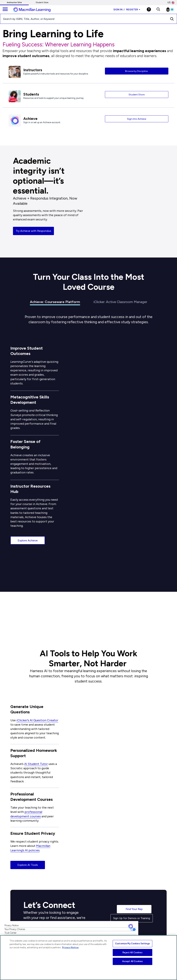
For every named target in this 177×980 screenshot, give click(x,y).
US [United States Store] (171, 3)
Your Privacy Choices (15, 929)
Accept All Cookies (132, 961)
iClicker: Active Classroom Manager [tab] (120, 302)
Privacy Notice (11, 925)
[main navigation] (5, 9)
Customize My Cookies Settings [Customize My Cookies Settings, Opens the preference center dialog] (132, 944)
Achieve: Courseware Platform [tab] (55, 302)
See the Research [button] (33, 620)
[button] (158, 9)
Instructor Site (14, 2)
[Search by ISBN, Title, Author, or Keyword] (84, 19)
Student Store (42, 2)
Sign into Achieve (137, 119)
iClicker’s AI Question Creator (37, 720)
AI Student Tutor (36, 764)
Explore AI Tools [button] (28, 865)
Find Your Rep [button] (134, 909)
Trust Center (10, 933)
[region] (88, 958)
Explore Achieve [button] (28, 540)
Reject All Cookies (132, 952)
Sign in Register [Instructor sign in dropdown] (127, 10)
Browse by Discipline (137, 71)
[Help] (149, 9)
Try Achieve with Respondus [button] (33, 231)
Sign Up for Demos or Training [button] (132, 918)
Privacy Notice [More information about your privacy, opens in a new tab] (70, 947)
